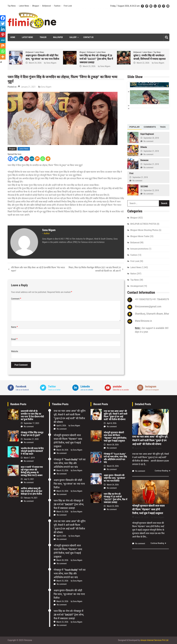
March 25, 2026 (35, 66)
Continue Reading (161, 471)
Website (15, 351)
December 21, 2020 (31, 439)
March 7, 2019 (29, 458)
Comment (16, 299)
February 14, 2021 (31, 498)
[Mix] (37, 159)
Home (13, 37)
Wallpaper (58, 37)
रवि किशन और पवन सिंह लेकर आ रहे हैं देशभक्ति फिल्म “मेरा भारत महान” (38, 269)
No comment (148, 141)
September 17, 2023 (31, 423)
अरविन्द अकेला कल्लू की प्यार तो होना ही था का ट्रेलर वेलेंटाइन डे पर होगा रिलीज (31, 491)
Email (14, 339)
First (131, 173)
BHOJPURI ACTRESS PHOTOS (143, 224)
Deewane (145, 160)
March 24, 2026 (89, 63)
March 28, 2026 (62, 450)
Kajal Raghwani (147, 134)
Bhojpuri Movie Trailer (140, 236)
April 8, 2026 (61, 426)
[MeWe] (32, 159)
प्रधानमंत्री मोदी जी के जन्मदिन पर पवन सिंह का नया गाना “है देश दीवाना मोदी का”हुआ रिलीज (32, 415)
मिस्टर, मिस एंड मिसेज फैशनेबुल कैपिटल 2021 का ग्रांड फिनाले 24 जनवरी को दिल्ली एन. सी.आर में (95, 269)
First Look (68, 6)
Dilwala (144, 147)
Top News (12, 6)
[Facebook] (10, 159)
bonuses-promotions (139, 249)
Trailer (43, 37)
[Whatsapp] (43, 159)
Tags (163, 127)
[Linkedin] (21, 159)
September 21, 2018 (151, 151)
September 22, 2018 (151, 190)
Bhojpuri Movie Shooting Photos (144, 230)
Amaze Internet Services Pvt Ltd (154, 640)
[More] (48, 159)
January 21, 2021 (28, 87)
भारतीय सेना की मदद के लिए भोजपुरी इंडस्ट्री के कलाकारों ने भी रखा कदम (32, 451)
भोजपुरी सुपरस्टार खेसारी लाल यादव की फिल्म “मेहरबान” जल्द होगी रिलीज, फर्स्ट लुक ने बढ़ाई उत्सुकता (115, 437)
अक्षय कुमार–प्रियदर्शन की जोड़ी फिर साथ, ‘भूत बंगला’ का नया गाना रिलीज (69, 484)
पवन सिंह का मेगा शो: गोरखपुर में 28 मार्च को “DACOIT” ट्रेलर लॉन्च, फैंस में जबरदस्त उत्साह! (150, 59)
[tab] (134, 127)
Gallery (73, 37)
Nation (133, 274)
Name (14, 327)
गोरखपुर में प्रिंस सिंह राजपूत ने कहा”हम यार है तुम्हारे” (32, 434)
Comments (150, 127)
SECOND (144, 186)
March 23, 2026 (143, 66)
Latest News (24, 6)
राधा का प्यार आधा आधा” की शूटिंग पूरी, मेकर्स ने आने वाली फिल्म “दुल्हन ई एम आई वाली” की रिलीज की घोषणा (115, 415)
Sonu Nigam (51, 66)
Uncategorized (137, 286)
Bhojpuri (36, 6)
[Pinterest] (26, 159)
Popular (134, 127)
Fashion (57, 6)
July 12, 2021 (29, 479)
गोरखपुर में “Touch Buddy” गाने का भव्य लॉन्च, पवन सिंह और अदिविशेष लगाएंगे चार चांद (42, 59)
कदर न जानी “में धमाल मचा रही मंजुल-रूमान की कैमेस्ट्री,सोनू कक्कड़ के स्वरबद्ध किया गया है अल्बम (32, 471)
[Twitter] (16, 159)
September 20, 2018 (151, 138)
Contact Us (88, 37)
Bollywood (47, 6)
